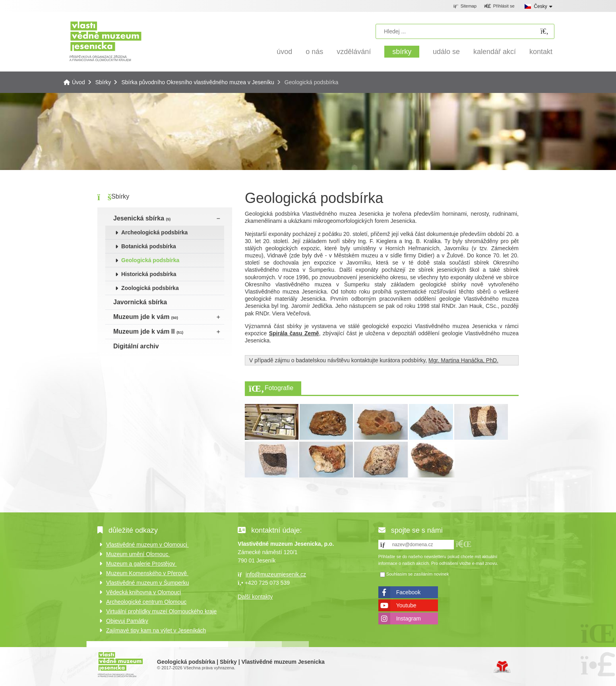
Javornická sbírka (140, 302)
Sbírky (402, 52)
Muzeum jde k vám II (148, 331)
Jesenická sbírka (142, 218)
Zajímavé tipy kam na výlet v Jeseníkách (156, 630)
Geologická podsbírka (150, 260)
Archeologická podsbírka (154, 232)
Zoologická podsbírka (150, 288)
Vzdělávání (354, 52)
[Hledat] (544, 32)
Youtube (406, 605)
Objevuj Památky (127, 621)
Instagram (409, 618)
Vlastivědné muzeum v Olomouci (147, 545)
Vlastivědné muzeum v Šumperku (148, 583)
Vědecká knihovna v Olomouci (143, 592)
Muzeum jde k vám (146, 317)
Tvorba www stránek (502, 667)
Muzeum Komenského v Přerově (147, 573)
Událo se (446, 52)
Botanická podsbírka (149, 246)
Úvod (106, 41)
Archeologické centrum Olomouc (146, 602)
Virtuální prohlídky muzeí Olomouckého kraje (161, 611)
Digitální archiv (136, 346)
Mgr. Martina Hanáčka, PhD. (463, 360)
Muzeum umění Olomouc (138, 554)
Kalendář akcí (495, 52)
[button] (499, 6)
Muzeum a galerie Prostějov (141, 564)
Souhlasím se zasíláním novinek (418, 574)
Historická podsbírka (149, 274)
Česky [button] (540, 6)
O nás (314, 52)
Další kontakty (255, 597)
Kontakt (541, 52)
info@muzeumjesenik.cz (276, 574)
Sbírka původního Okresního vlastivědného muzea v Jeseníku (198, 82)
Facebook (408, 592)
